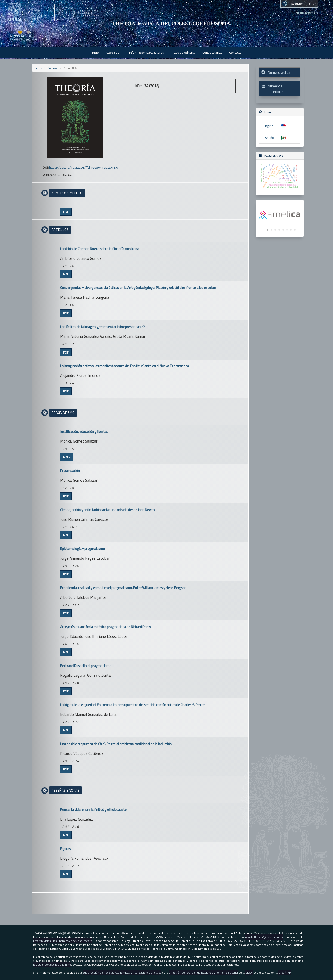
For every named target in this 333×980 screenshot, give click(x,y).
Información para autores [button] (148, 53)
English (268, 126)
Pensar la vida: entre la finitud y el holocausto (93, 810)
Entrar (312, 4)
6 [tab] (287, 230)
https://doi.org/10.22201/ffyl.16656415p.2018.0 (84, 167)
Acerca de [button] (114, 53)
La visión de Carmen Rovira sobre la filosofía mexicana (100, 249)
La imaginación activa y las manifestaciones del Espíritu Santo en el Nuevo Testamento (125, 366)
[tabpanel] (280, 215)
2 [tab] (271, 230)
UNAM (249, 972)
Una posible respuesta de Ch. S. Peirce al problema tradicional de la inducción (116, 744)
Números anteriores (276, 89)
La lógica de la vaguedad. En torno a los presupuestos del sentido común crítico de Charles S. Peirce (132, 705)
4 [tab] (279, 230)
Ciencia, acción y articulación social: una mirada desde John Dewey (108, 510)
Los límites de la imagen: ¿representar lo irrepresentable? (102, 327)
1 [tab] (267, 230)
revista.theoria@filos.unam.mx (264, 937)
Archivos (53, 68)
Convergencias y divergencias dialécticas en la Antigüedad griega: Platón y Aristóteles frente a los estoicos (138, 288)
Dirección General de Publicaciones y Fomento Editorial (203, 972)
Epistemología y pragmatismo (82, 549)
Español (269, 138)
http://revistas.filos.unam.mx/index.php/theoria (63, 941)
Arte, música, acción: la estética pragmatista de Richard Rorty (105, 627)
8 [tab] (295, 230)
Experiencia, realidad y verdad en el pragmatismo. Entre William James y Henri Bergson (123, 588)
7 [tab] (291, 230)
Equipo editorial (185, 53)
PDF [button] (66, 212)
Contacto (235, 53)
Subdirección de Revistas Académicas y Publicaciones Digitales (122, 972)
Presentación (70, 471)
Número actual (279, 72)
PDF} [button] (66, 457)
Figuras (65, 849)
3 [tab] (275, 230)
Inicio (95, 53)
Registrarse (296, 4)
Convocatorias (212, 53)
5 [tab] (283, 230)
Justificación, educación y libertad (84, 432)
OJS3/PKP (285, 972)
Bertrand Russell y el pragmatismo (86, 666)
